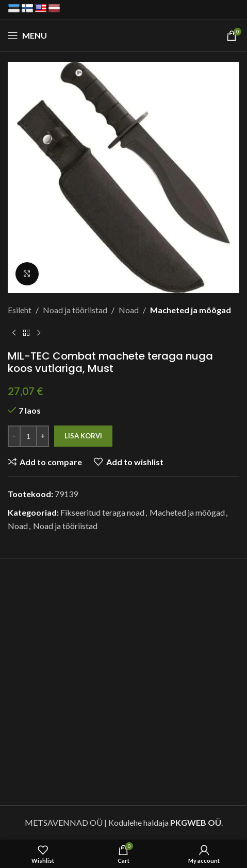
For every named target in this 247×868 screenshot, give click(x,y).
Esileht (20, 310)
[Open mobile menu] (27, 36)
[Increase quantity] (43, 436)
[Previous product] (14, 333)
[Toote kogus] (28, 436)
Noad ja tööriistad (75, 310)
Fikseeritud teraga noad (102, 512)
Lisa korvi (83, 436)
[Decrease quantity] (14, 436)
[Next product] (39, 333)
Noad (129, 310)
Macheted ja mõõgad (191, 310)
